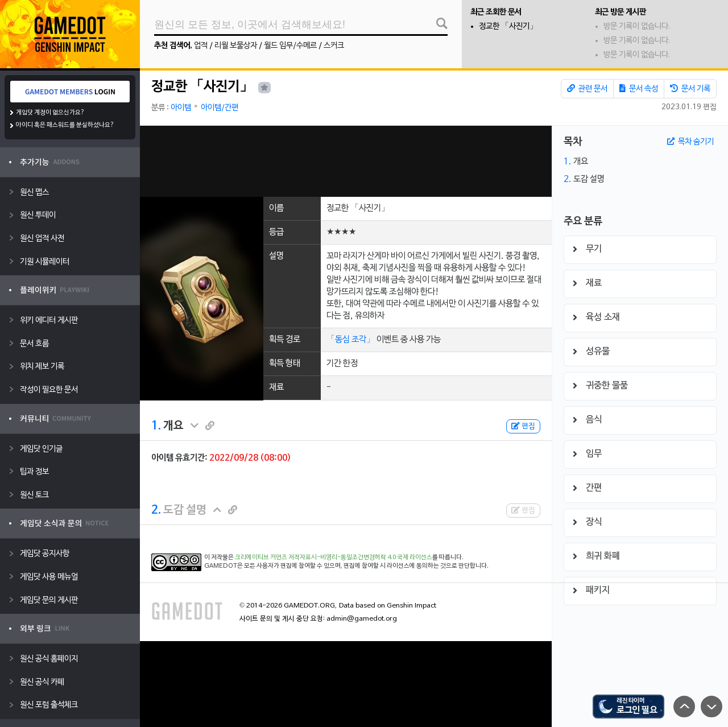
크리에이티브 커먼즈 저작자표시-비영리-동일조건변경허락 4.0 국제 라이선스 (334, 557)
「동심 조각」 (351, 340)
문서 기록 (690, 89)
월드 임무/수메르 (290, 46)
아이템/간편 (220, 108)
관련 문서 (587, 89)
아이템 (181, 108)
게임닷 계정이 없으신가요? (50, 113)
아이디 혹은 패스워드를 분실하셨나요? (65, 125)
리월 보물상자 (236, 46)
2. (156, 510)
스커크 (334, 46)
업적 (201, 46)
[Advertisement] (346, 161)
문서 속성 (639, 89)
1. (156, 426)
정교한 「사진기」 (508, 26)
